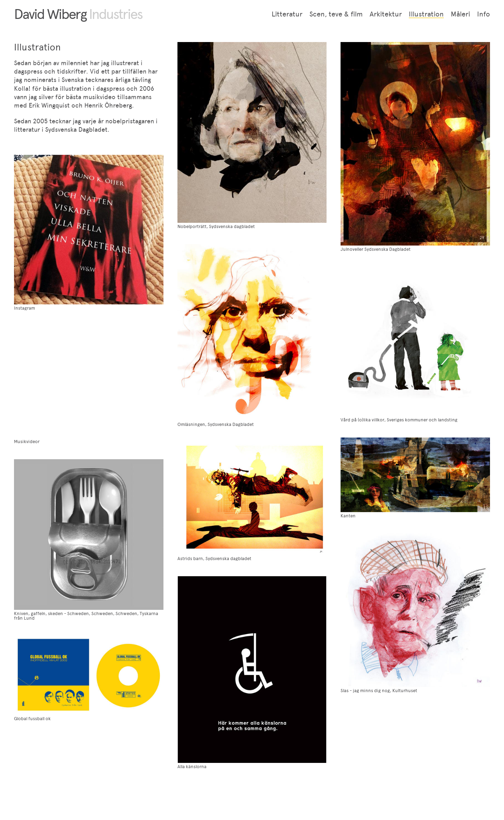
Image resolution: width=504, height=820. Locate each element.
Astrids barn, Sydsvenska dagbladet (214, 559)
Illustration (426, 14)
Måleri (460, 14)
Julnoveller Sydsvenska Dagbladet (376, 249)
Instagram (24, 308)
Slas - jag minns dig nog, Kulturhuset (379, 691)
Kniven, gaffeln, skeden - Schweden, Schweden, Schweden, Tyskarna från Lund (86, 616)
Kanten (348, 516)
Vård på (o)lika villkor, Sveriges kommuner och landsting (399, 420)
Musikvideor (27, 442)
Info (484, 14)
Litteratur (287, 14)
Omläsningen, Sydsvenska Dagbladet (216, 424)
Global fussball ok (32, 719)
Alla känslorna (192, 767)
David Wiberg (78, 14)
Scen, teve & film (336, 14)
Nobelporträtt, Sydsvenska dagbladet (216, 226)
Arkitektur (386, 14)
